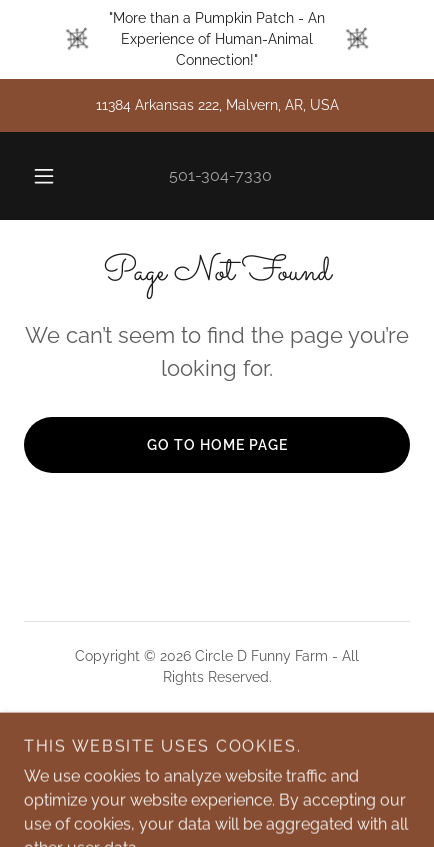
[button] (44, 176)
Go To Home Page (217, 445)
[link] (217, 747)
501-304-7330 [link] (220, 175)
